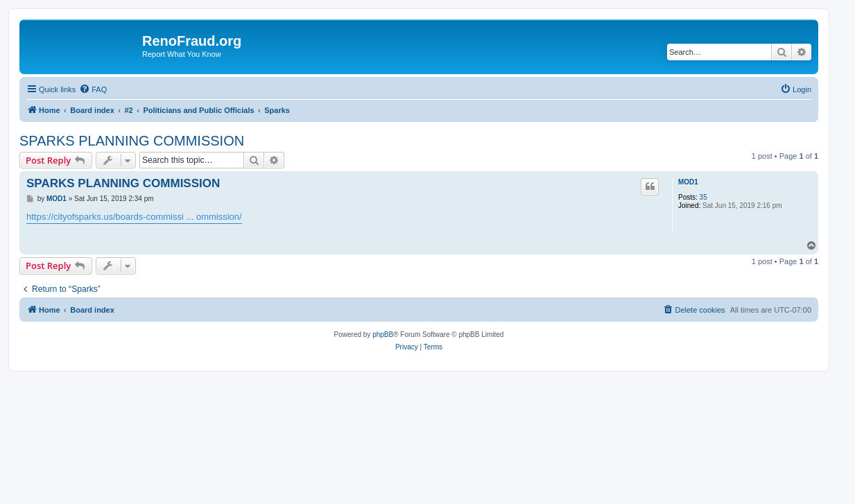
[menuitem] (93, 89)
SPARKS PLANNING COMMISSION (132, 141)
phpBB (383, 334)
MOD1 (688, 182)
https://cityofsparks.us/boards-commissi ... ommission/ (134, 217)
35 (703, 197)
